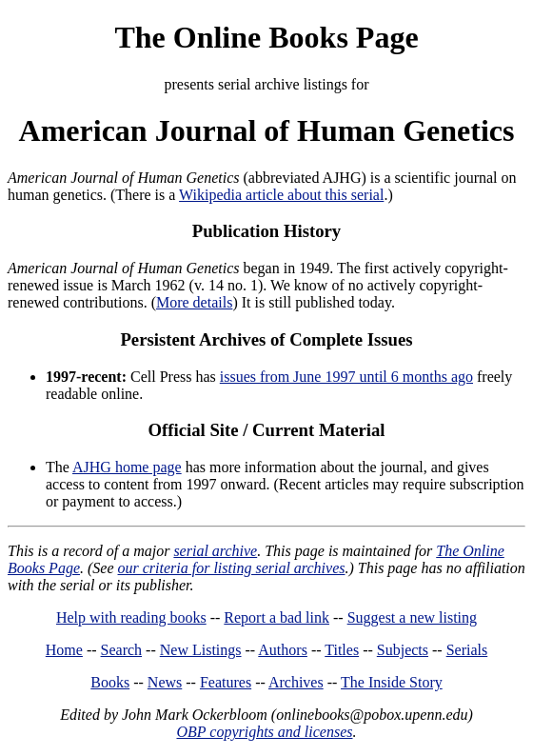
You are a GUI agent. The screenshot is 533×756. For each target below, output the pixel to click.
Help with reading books (131, 617)
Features (226, 682)
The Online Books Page (266, 37)
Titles (342, 650)
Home (64, 650)
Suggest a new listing (412, 617)
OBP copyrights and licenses (264, 732)
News (165, 682)
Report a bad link (276, 617)
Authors (283, 650)
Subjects (403, 650)
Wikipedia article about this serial (281, 195)
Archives (296, 682)
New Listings (201, 650)
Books (110, 682)
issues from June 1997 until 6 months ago (346, 377)
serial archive (215, 551)
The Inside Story (392, 682)
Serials (467, 650)
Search (122, 650)
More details (194, 302)
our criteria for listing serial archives (232, 568)
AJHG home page (127, 467)
